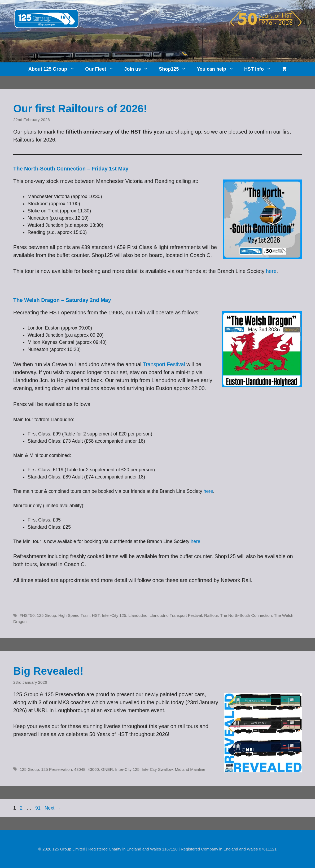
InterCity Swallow (157, 769)
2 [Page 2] (22, 808)
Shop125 (175, 69)
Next (52, 808)
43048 (80, 769)
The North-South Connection (246, 615)
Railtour (211, 615)
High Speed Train (74, 615)
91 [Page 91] (38, 808)
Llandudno (138, 615)
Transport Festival (164, 364)
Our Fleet (102, 69)
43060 (93, 769)
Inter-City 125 (114, 615)
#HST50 (27, 615)
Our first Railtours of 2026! (80, 109)
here (271, 271)
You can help (218, 69)
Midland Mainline (190, 769)
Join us (139, 69)
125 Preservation (56, 769)
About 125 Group (54, 69)
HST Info (260, 69)
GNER (107, 769)
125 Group (46, 615)
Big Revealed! (48, 671)
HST (96, 615)
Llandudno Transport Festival (176, 615)
